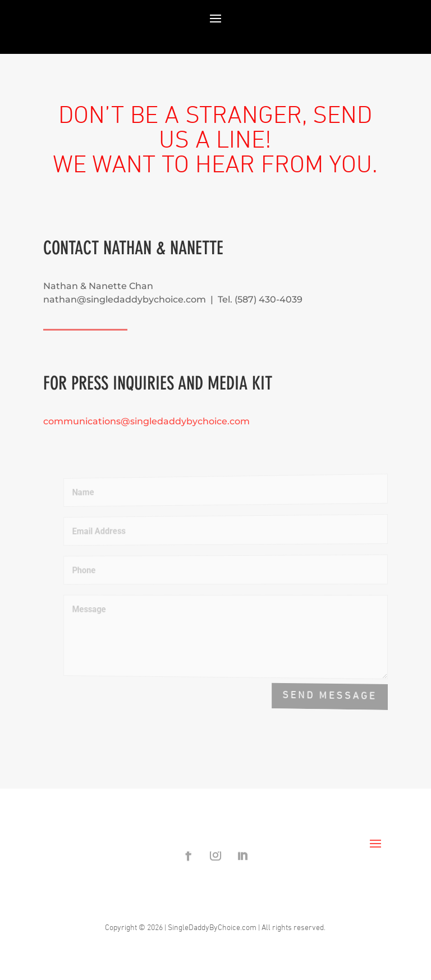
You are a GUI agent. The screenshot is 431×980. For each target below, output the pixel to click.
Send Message (331, 696)
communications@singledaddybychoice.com (146, 421)
